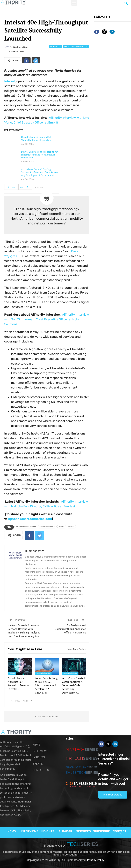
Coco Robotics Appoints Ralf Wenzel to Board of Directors (36, 138)
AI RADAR (65, 831)
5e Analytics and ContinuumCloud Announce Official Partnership (70, 629)
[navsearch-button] (126, 4)
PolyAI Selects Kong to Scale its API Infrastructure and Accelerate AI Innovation (40, 155)
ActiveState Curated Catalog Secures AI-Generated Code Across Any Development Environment (39, 172)
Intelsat (10, 81)
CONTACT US (119, 833)
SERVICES (83, 831)
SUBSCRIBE (101, 831)
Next (25, 187)
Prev (11, 187)
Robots (12, 673)
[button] (74, 3)
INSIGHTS (48, 831)
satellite (71, 526)
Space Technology (80, 47)
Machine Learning (43, 673)
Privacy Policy (96, 860)
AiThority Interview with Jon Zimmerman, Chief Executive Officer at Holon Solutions (47, 319)
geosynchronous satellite (26, 526)
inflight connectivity (47, 526)
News (66, 47)
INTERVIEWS (30, 831)
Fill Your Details (113, 795)
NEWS (12, 831)
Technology (56, 47)
